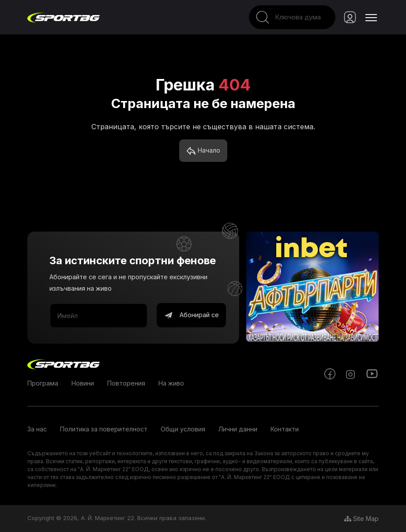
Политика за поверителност (104, 429)
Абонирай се (191, 315)
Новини (83, 383)
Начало (203, 151)
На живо (171, 383)
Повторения (126, 383)
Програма (43, 383)
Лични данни (238, 429)
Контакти (285, 429)
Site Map (361, 519)
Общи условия (183, 429)
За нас (37, 429)
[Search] (292, 17)
